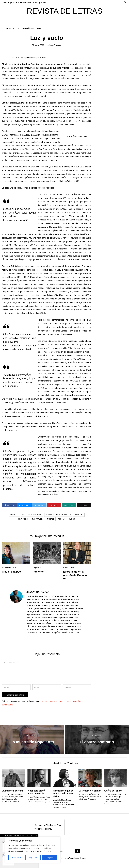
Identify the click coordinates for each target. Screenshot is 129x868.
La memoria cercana (13, 791)
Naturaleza (38, 519)
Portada (59, 45)
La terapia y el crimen (90, 791)
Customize (17, 858)
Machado (79, 515)
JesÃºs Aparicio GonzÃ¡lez (58, 515)
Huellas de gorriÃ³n (32, 515)
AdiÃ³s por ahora (113, 791)
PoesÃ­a (61, 519)
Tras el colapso (11, 572)
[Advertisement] (64, 849)
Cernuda (14, 515)
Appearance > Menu (17, 2)
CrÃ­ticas (50, 45)
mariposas (23, 519)
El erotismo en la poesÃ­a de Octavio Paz (75, 575)
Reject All (33, 858)
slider (72, 519)
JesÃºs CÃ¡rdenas (38, 592)
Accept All (49, 858)
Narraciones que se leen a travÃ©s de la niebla (64, 794)
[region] (33, 850)
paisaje (51, 519)
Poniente (38, 572)
